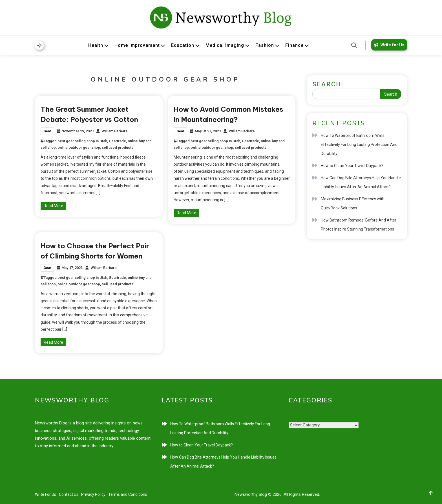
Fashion (265, 45)
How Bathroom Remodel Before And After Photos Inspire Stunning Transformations (359, 225)
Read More (53, 206)
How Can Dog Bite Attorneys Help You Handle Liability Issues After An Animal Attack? (361, 182)
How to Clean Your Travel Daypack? (352, 166)
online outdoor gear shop (79, 147)
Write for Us (388, 45)
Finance (294, 45)
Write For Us (46, 494)
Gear (47, 131)
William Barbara (115, 131)
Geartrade (117, 141)
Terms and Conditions (128, 494)
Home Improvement (137, 45)
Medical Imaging (225, 45)
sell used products (118, 147)
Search (327, 84)
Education (183, 45)
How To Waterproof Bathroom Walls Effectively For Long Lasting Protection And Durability (359, 144)
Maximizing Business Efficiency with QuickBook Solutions (353, 203)
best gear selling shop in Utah (82, 141)
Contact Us (69, 494)
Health (96, 45)
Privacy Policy (93, 494)
